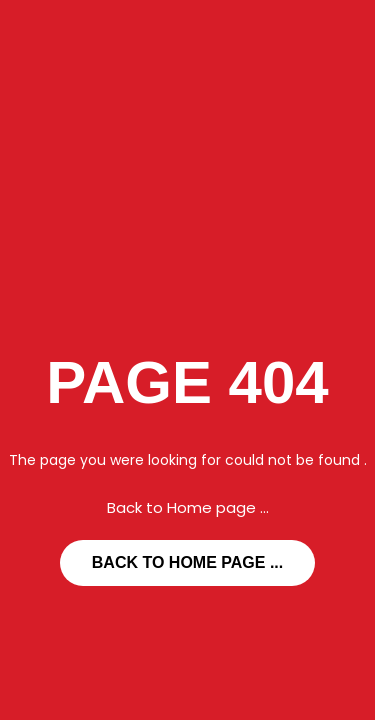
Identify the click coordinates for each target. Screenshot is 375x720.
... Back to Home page (187, 562)
